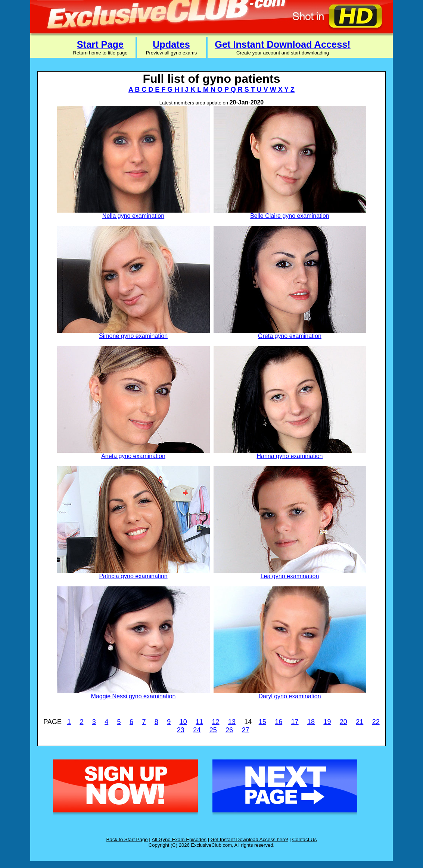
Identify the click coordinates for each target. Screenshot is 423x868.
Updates (171, 44)
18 (311, 722)
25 (213, 730)
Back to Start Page (127, 839)
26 (229, 730)
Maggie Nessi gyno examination (133, 696)
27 (246, 730)
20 (343, 722)
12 (215, 722)
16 (279, 722)
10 (183, 722)
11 (199, 722)
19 (327, 722)
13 (232, 722)
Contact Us (304, 839)
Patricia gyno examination (133, 576)
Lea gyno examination (290, 576)
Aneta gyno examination (133, 456)
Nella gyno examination (133, 216)
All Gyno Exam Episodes (179, 839)
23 (181, 730)
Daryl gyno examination (290, 696)
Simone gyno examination (133, 336)
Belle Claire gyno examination (290, 216)
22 (376, 722)
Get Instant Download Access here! (249, 839)
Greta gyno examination (290, 336)
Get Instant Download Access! (283, 44)
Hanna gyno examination (290, 456)
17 (295, 722)
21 (360, 722)
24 (197, 730)
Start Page (100, 44)
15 (262, 722)
